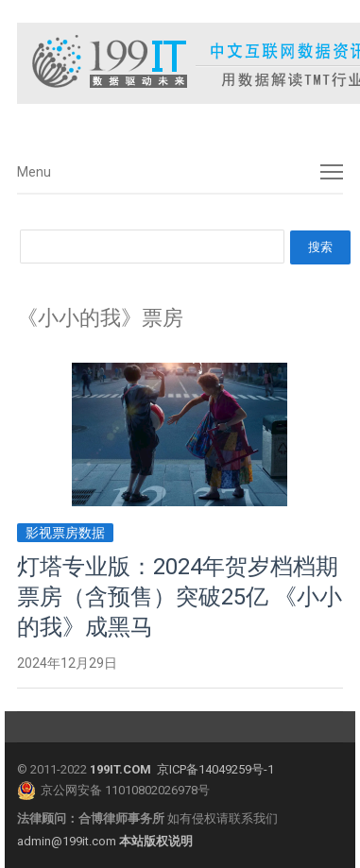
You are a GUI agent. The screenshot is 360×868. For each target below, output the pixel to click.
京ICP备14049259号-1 (215, 769)
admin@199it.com (68, 841)
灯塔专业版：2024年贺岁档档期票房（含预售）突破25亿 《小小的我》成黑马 (180, 597)
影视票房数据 (65, 533)
